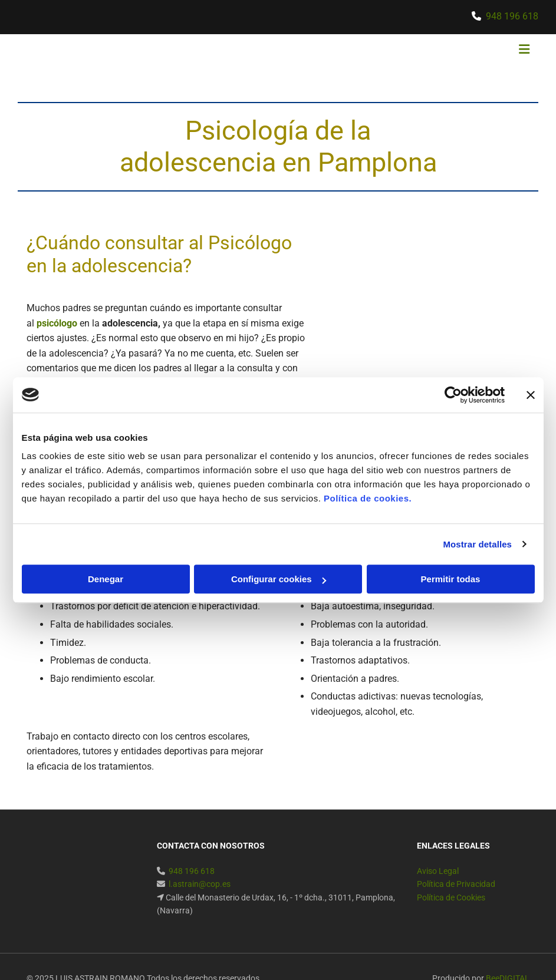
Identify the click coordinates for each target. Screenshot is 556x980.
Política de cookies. (368, 498)
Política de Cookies (451, 897)
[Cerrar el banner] (531, 395)
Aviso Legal (438, 871)
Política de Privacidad (456, 884)
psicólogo (57, 323)
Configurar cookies (279, 579)
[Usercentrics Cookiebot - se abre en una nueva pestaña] (453, 395)
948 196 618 (512, 16)
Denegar (106, 579)
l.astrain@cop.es (200, 884)
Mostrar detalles (477, 544)
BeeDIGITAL (508, 954)
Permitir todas (451, 579)
